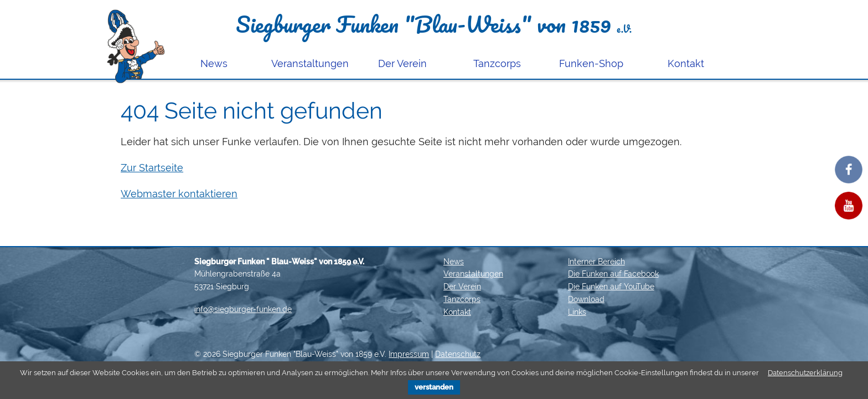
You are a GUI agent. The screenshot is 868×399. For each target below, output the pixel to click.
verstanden (434, 387)
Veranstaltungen (310, 63)
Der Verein (402, 63)
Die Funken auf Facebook (613, 274)
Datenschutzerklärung (805, 373)
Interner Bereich (596, 262)
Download (586, 299)
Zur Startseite (152, 168)
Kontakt (686, 63)
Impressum (409, 354)
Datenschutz (458, 354)
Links (577, 312)
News (214, 63)
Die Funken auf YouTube (611, 287)
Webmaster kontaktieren (179, 194)
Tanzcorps (497, 63)
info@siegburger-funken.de (243, 309)
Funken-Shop (591, 63)
